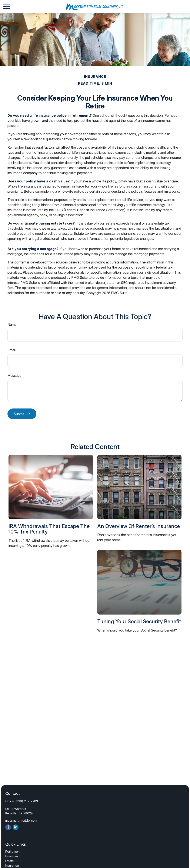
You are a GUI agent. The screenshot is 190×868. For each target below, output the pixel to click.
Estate (10, 861)
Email (11, 350)
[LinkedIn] (16, 827)
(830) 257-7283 (27, 801)
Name (12, 324)
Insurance (12, 866)
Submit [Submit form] (19, 414)
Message (14, 376)
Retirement (13, 852)
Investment (13, 856)
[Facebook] (8, 827)
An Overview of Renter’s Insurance (139, 526)
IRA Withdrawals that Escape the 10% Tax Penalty (49, 529)
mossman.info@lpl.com (21, 820)
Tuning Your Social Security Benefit (139, 621)
